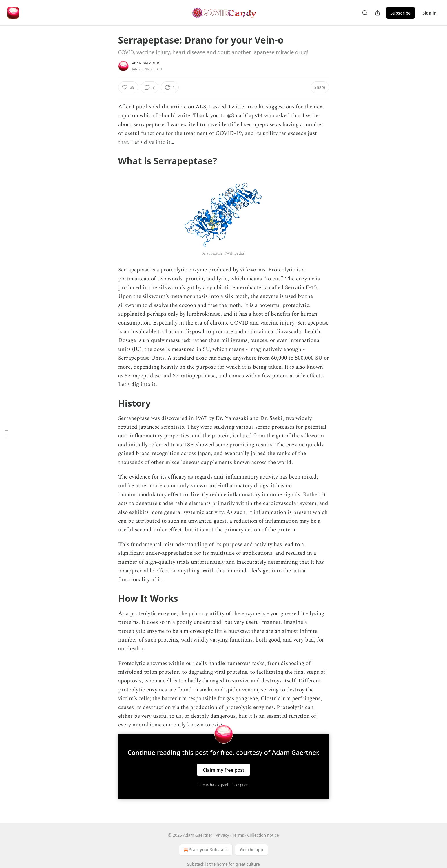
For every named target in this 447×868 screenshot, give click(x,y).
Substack (196, 864)
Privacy (222, 835)
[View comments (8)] (149, 87)
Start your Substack (205, 850)
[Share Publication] (377, 13)
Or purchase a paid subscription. (223, 785)
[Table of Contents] (6, 434)
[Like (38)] (128, 87)
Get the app (251, 850)
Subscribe (401, 13)
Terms (238, 835)
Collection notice (263, 835)
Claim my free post (223, 770)
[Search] (365, 13)
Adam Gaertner (146, 63)
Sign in (429, 13)
